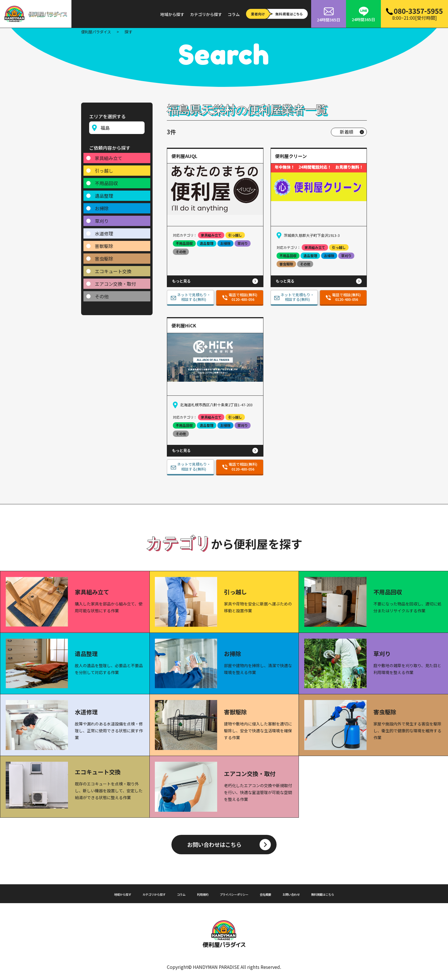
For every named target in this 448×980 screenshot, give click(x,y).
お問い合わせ (307, 893)
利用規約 (196, 893)
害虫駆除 (104, 256)
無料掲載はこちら (346, 893)
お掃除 (102, 206)
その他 (102, 294)
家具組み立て (109, 156)
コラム (234, 14)
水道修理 (104, 231)
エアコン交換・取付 (115, 281)
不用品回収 (106, 181)
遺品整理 (104, 193)
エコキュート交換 (113, 269)
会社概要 (275, 893)
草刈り (102, 219)
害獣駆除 (104, 244)
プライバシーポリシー (236, 893)
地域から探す (172, 14)
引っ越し (104, 168)
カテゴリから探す (206, 14)
